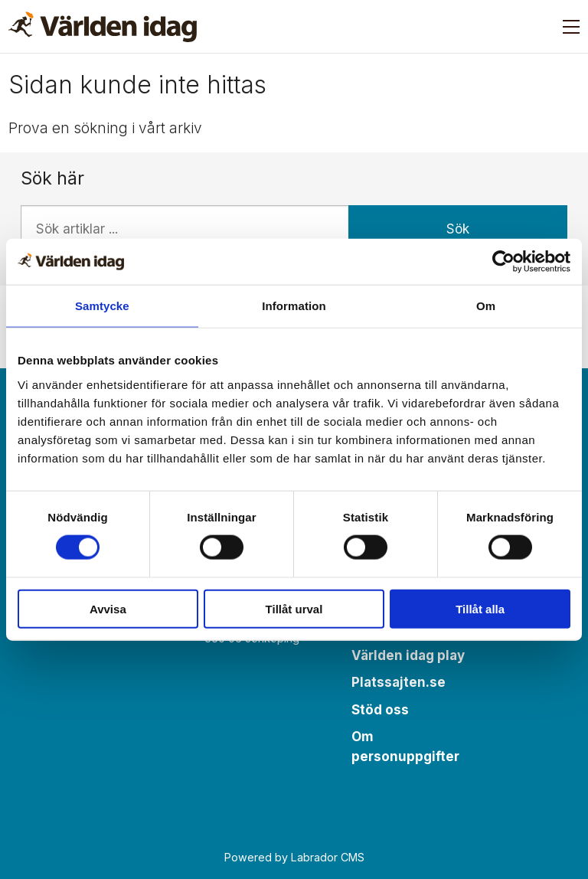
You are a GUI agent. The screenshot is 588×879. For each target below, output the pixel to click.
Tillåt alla (480, 608)
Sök (458, 229)
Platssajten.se (399, 682)
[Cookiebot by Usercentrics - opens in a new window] (503, 262)
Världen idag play (408, 655)
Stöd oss (380, 710)
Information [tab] (294, 306)
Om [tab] (486, 306)
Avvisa (108, 608)
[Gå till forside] (103, 27)
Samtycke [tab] (102, 306)
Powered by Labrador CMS (294, 857)
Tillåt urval (294, 608)
